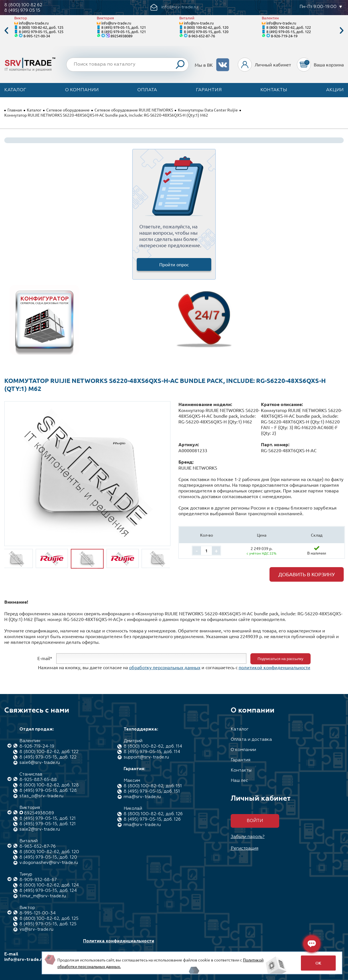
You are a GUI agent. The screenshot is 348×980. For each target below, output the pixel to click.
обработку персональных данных (165, 667)
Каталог (15, 90)
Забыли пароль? (248, 837)
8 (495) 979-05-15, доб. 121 (124, 27)
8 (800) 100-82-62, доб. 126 (153, 814)
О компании (82, 90)
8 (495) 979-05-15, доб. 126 (152, 819)
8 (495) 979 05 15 (22, 10)
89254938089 (121, 36)
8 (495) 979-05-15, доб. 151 (152, 791)
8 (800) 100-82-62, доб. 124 (49, 885)
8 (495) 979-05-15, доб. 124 (48, 891)
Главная (15, 110)
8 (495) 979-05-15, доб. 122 (289, 32)
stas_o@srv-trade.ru (41, 796)
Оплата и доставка (251, 739)
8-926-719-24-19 (284, 36)
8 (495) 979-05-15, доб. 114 (152, 752)
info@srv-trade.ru (34, 23)
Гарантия (209, 90)
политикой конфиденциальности (274, 667)
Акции (335, 90)
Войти (255, 821)
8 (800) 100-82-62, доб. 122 (289, 27)
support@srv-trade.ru (146, 757)
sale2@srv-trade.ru (40, 829)
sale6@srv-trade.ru (40, 763)
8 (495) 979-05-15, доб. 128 (48, 791)
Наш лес (239, 781)
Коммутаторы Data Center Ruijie (208, 110)
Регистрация (245, 848)
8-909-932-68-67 (38, 880)
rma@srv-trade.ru (142, 797)
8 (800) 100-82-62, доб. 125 (41, 27)
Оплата (147, 90)
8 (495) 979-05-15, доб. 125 (41, 32)
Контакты (274, 90)
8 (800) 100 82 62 (23, 5)
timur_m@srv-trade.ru (43, 896)
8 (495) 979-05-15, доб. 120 (206, 32)
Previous (6, 31)
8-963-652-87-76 (202, 36)
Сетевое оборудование (68, 110)
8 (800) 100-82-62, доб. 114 (153, 746)
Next (342, 31)
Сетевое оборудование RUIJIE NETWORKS (134, 110)
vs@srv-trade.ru (36, 929)
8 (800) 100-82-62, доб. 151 (153, 786)
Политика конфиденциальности (119, 941)
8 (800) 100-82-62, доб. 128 (49, 785)
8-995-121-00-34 (37, 36)
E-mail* (45, 658)
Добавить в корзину (307, 574)
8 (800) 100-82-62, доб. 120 (206, 27)
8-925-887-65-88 (38, 780)
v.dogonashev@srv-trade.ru (49, 863)
